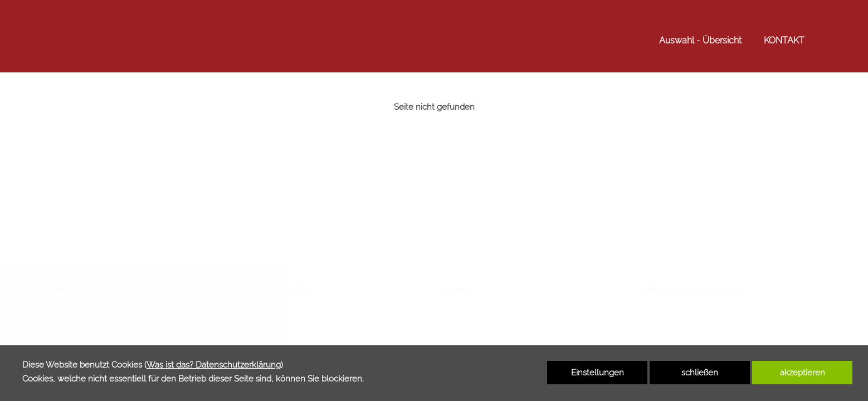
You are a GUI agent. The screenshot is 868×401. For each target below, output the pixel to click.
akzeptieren (803, 373)
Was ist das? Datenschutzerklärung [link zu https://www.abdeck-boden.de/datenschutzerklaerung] (214, 365)
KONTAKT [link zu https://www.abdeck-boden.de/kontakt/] (784, 40)
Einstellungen (598, 373)
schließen (700, 373)
